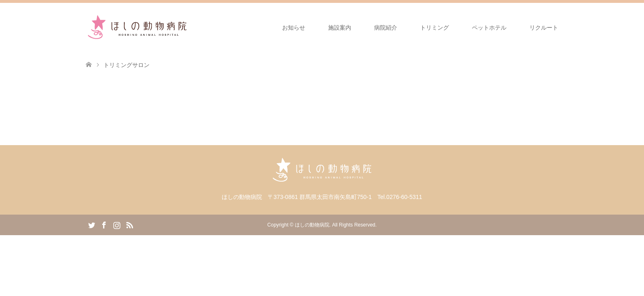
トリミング (435, 28)
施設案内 (340, 28)
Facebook (104, 224)
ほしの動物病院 (312, 225)
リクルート (544, 28)
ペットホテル (489, 28)
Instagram (117, 224)
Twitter (92, 224)
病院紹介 (386, 28)
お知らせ (294, 28)
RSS (129, 224)
